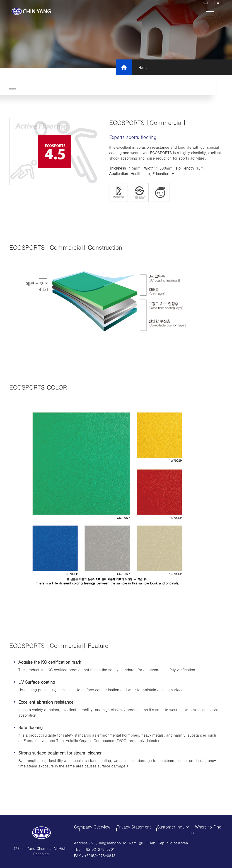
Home (143, 67)
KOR (206, 3)
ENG (217, 3)
